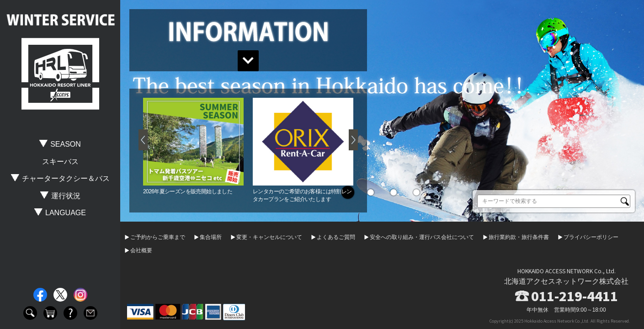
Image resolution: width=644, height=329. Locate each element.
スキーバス (60, 162)
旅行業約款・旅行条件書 (519, 237)
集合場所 (211, 237)
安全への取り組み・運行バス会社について (422, 237)
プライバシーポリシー (591, 237)
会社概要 (141, 250)
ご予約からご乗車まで (158, 237)
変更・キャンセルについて (269, 237)
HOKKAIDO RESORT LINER (60, 74)
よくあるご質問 (336, 237)
